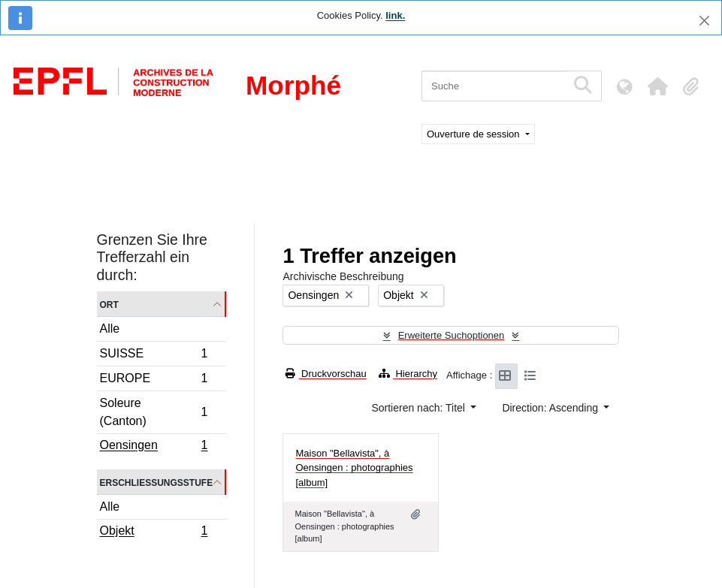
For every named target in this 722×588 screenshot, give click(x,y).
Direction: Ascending (551, 408)
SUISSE (154, 356)
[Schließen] (704, 21)
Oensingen (154, 447)
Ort (109, 304)
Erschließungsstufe (157, 482)
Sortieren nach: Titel (419, 408)
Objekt (154, 532)
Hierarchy (408, 374)
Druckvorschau (326, 374)
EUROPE (154, 380)
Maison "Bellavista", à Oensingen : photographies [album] (354, 468)
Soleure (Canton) (154, 412)
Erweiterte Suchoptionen (452, 335)
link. (395, 15)
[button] (657, 86)
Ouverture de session (474, 134)
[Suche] (494, 86)
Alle (110, 329)
